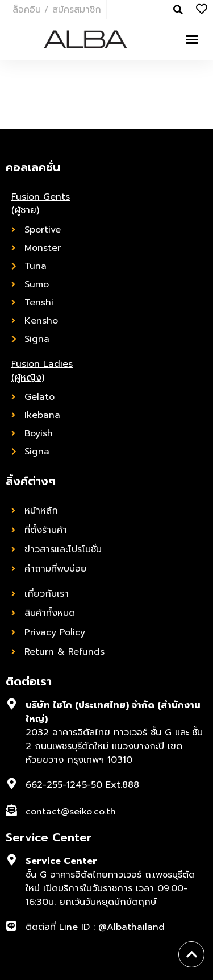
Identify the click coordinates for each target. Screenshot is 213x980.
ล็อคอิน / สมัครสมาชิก (57, 10)
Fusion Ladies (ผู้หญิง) (42, 371)
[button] (192, 39)
